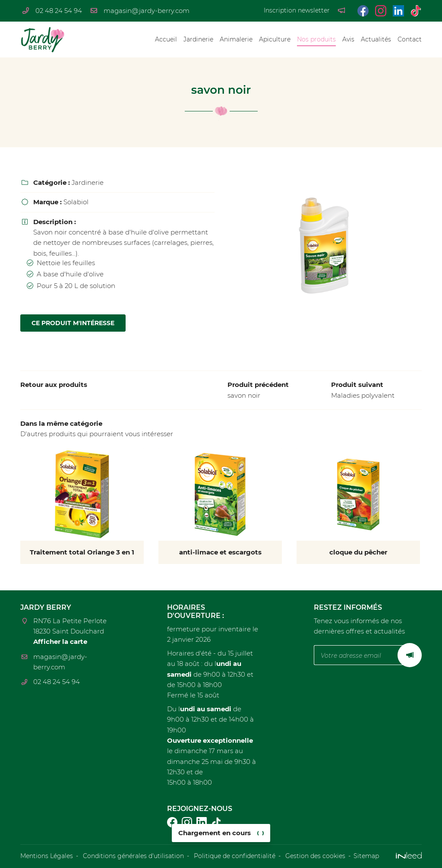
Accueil (166, 39)
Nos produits (316, 39)
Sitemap (366, 856)
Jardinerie (198, 39)
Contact (410, 39)
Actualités (376, 39)
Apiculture (275, 39)
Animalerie (236, 39)
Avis (348, 39)
